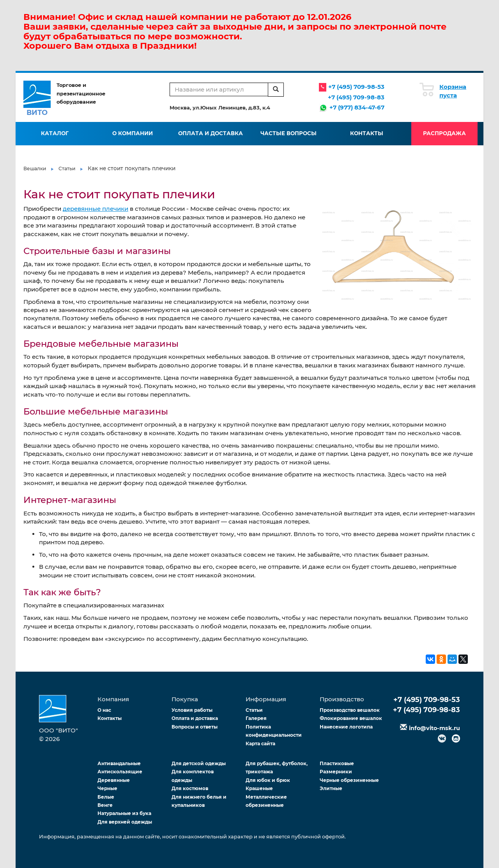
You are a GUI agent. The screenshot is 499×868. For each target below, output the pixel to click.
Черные (107, 788)
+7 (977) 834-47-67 (357, 107)
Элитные (331, 788)
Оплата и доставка (211, 133)
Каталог (55, 133)
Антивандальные (119, 763)
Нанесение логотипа (346, 727)
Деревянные (114, 780)
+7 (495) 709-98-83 (356, 97)
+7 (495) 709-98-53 (356, 87)
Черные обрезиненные (349, 780)
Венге (105, 805)
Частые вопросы (288, 133)
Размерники (336, 772)
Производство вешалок (350, 710)
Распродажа (444, 133)
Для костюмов (190, 788)
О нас (104, 710)
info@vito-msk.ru (434, 728)
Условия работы (192, 710)
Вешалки (35, 168)
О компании (133, 133)
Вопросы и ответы (195, 727)
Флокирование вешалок (351, 718)
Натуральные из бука (124, 813)
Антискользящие (120, 772)
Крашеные (259, 788)
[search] (276, 89)
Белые (106, 797)
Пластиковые (337, 763)
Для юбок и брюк (268, 780)
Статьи (67, 168)
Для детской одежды (199, 763)
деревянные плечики (96, 209)
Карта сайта (260, 744)
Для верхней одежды (125, 822)
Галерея (256, 718)
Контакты (367, 133)
